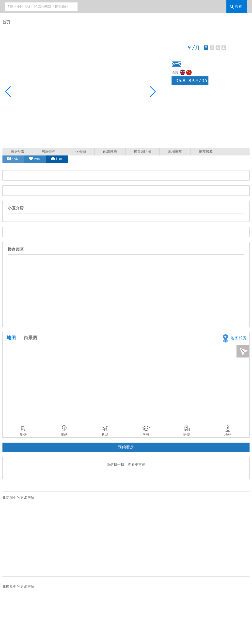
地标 (228, 435)
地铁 (23, 435)
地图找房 (233, 338)
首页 (6, 22)
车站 (64, 435)
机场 (105, 435)
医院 (187, 435)
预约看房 (126, 447)
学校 (146, 435)
